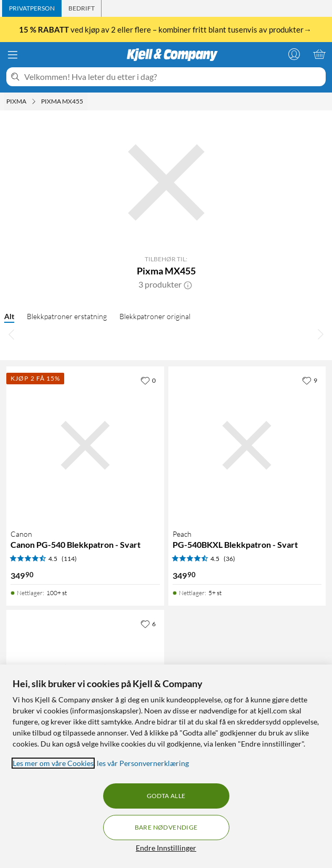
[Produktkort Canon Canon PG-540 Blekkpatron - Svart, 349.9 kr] (85, 445)
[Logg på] (294, 54)
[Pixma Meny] (34, 101)
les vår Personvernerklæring (143, 763)
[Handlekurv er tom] (319, 54)
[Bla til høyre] (320, 334)
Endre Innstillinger (166, 848)
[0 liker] (148, 380)
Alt (9, 316)
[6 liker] (148, 624)
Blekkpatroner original (155, 316)
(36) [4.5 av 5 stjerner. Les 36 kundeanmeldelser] (229, 559)
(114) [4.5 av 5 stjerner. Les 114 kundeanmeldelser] (69, 559)
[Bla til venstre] (12, 334)
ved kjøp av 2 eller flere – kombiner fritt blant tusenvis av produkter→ (166, 29)
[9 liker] (310, 380)
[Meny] (13, 55)
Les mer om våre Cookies (53, 763)
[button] (188, 284)
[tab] (32, 8)
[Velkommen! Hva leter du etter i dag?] (173, 77)
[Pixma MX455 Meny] (86, 101)
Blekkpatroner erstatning (67, 316)
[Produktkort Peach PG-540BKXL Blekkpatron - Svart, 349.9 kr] (247, 445)
